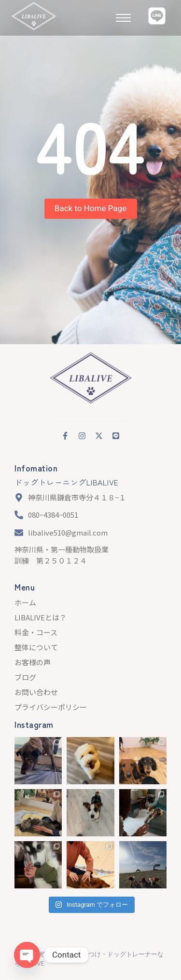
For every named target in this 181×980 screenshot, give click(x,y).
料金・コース (36, 632)
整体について (36, 647)
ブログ (25, 677)
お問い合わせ (36, 692)
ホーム (25, 602)
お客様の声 (33, 662)
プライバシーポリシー (51, 707)
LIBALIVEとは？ (41, 617)
